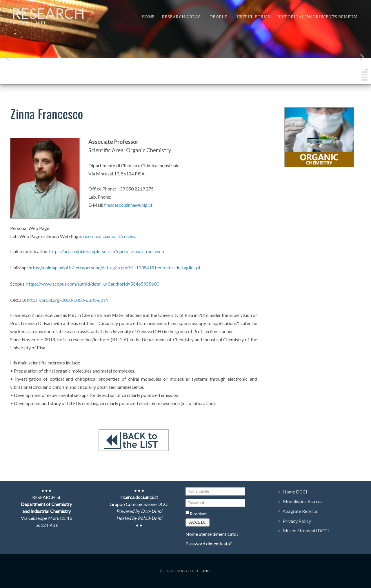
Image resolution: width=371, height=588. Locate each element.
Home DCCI (295, 492)
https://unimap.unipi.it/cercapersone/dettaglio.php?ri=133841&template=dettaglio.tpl (114, 267)
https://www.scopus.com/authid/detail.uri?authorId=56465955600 (93, 284)
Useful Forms (253, 17)
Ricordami (199, 514)
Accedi (198, 522)
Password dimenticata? (209, 543)
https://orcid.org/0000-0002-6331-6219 (68, 300)
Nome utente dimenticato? (212, 534)
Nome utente (186, 487)
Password (186, 498)
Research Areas (182, 17)
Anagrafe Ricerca (300, 511)
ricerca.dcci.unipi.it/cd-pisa (110, 236)
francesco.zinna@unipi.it (128, 205)
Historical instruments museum (317, 17)
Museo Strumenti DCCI (306, 530)
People (220, 17)
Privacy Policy (297, 521)
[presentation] (7, 58)
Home (148, 17)
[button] (366, 69)
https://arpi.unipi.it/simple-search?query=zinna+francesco (107, 251)
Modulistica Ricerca (303, 501)
